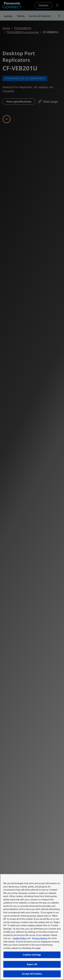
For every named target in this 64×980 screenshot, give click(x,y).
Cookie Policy (19, 938)
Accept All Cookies (32, 974)
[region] (32, 927)
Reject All (32, 964)
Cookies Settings (32, 955)
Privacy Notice (40, 938)
